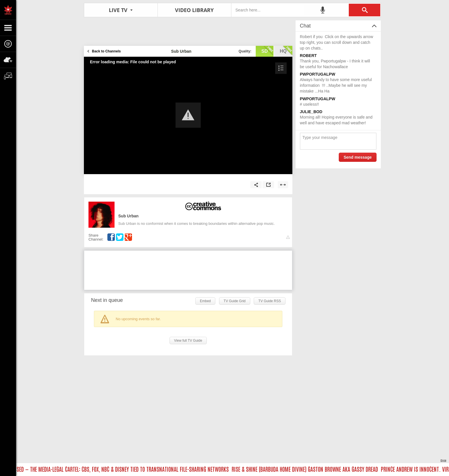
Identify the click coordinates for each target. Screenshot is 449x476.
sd (267, 51)
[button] (188, 115)
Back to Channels (106, 51)
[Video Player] (188, 115)
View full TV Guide (188, 341)
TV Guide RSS (270, 301)
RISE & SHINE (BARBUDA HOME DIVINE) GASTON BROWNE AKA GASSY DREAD (306, 469)
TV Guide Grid (235, 301)
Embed (205, 301)
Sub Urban (128, 216)
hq (286, 51)
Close (443, 460)
